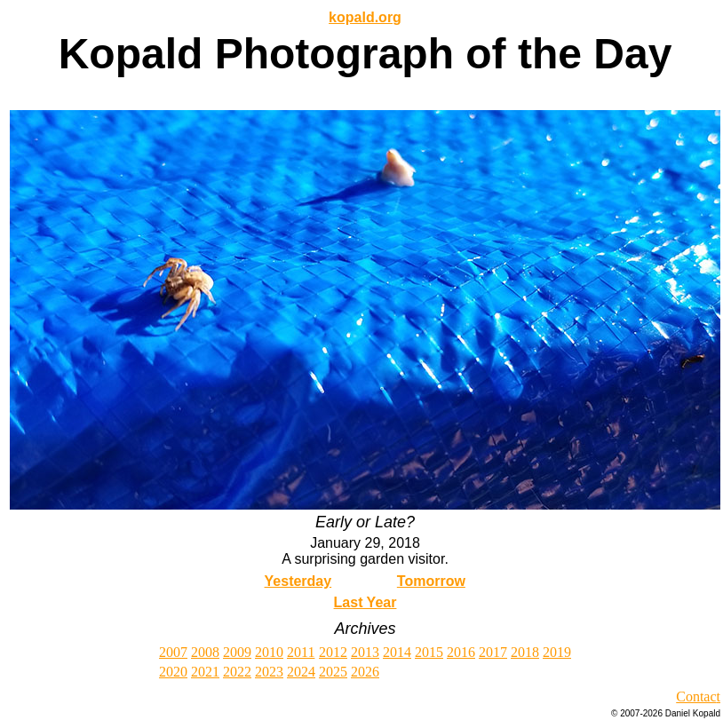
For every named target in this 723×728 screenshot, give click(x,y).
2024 (301, 672)
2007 (173, 652)
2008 (205, 652)
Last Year (365, 602)
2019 (557, 652)
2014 (397, 652)
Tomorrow (431, 581)
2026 (365, 672)
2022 (237, 672)
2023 (269, 672)
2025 (333, 672)
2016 (461, 652)
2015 (429, 652)
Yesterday (298, 581)
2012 (333, 652)
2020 (173, 672)
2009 (237, 652)
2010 (269, 652)
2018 (525, 652)
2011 (301, 652)
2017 (493, 652)
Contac (696, 696)
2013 (365, 652)
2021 (205, 672)
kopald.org (365, 17)
